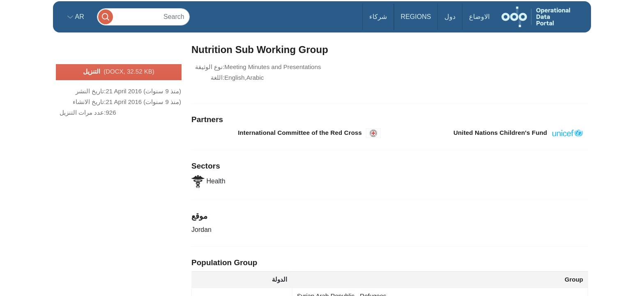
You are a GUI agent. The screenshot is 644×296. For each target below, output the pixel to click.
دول (450, 17)
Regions (416, 17)
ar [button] (79, 17)
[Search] (143, 17)
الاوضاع (479, 17)
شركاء (378, 17)
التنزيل (118, 72)
